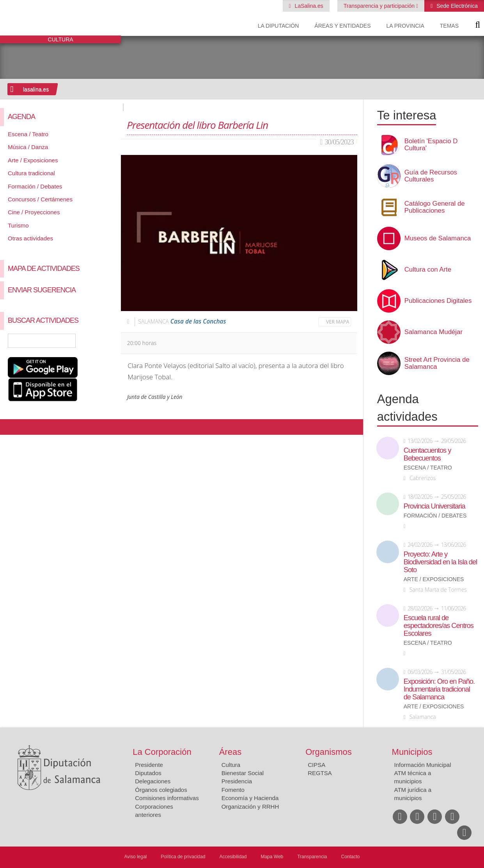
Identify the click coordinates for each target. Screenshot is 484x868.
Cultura (231, 765)
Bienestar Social (243, 773)
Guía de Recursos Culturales (431, 176)
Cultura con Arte (428, 270)
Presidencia (237, 781)
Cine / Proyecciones (34, 212)
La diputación (278, 26)
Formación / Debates (35, 186)
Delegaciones (153, 781)
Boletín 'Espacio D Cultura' (431, 145)
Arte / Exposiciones (33, 160)
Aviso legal (135, 857)
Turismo (18, 225)
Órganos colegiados (161, 790)
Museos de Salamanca (438, 238)
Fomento (233, 790)
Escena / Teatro (28, 134)
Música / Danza (28, 147)
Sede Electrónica (456, 6)
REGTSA (320, 773)
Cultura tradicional (31, 173)
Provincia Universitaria (434, 506)
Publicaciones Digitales (438, 301)
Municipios (412, 752)
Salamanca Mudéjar (433, 332)
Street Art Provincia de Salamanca (437, 363)
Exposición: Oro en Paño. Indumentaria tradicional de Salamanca (439, 689)
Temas (449, 26)
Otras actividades (30, 238)
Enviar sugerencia (42, 290)
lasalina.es (36, 89)
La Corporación (162, 752)
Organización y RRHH (250, 807)
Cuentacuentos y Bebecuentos (427, 454)
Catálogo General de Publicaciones (435, 207)
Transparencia (312, 857)
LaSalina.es (308, 6)
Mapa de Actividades (44, 269)
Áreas (230, 752)
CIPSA (316, 765)
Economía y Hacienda (250, 798)
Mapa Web (272, 857)
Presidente (149, 765)
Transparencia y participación (380, 6)
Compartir (10, 427)
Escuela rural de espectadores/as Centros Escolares (439, 626)
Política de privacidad (183, 857)
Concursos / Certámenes (40, 199)
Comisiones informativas (167, 798)
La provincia (405, 26)
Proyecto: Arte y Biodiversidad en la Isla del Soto (440, 562)
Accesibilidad (233, 857)
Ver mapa (338, 322)
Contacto (351, 857)
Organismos (329, 752)
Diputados (148, 773)
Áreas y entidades (342, 26)
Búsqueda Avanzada (104, 341)
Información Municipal (423, 765)
